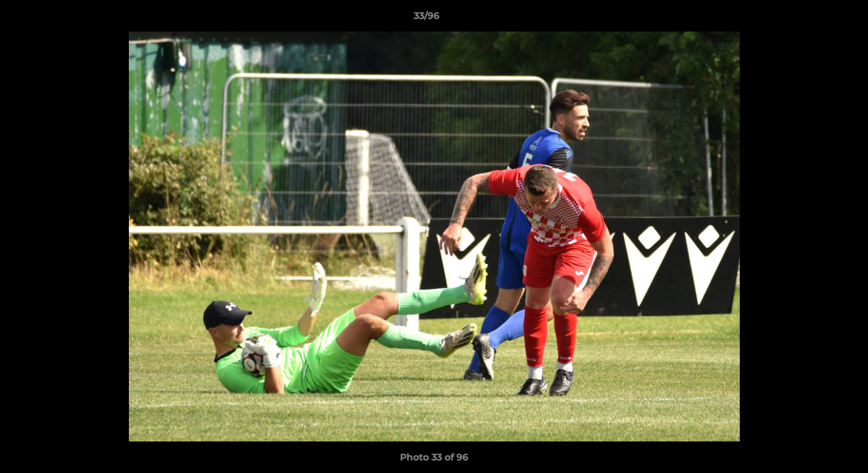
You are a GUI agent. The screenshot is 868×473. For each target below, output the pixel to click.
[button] (813, 19)
